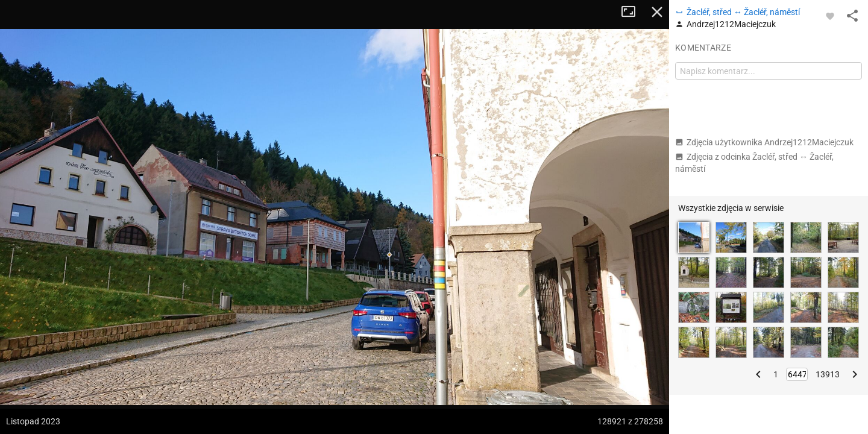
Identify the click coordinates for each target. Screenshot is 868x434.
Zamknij (657, 12)
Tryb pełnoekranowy (633, 12)
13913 (828, 374)
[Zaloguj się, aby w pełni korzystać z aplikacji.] (830, 16)
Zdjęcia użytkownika (764, 142)
